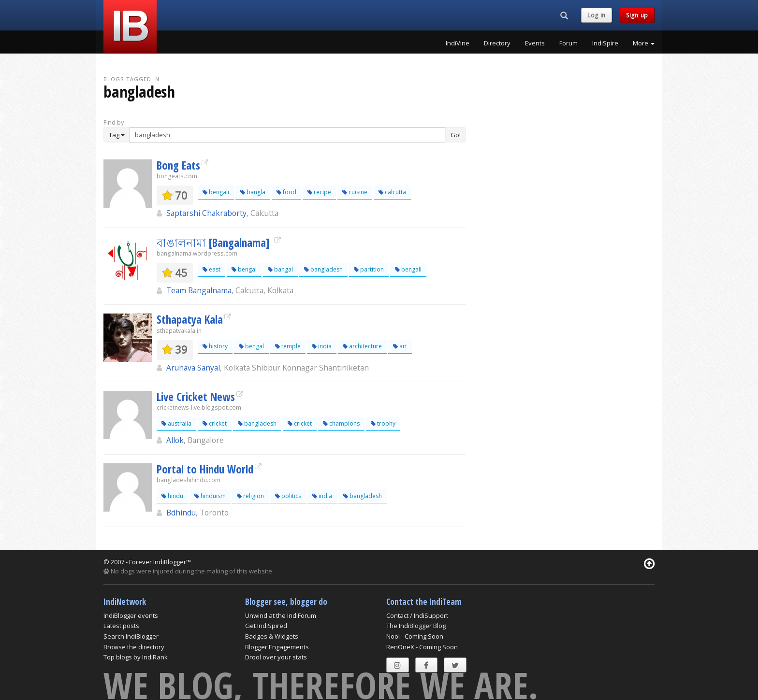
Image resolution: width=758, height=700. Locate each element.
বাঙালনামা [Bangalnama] (215, 243)
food (286, 192)
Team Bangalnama (199, 290)
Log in (597, 15)
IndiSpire (605, 43)
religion (250, 496)
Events (535, 43)
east (211, 269)
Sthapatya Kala (190, 319)
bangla (253, 192)
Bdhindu (181, 513)
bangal (280, 269)
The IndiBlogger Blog (416, 626)
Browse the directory (134, 647)
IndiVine (458, 43)
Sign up (637, 15)
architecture (362, 346)
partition (369, 269)
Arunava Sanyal (193, 368)
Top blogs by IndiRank (136, 657)
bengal (244, 269)
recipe (319, 192)
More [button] (644, 43)
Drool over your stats (276, 657)
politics (288, 496)
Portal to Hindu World (205, 469)
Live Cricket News (196, 397)
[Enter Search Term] (288, 135)
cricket (215, 423)
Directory (497, 43)
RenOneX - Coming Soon (422, 647)
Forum (568, 43)
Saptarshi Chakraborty (206, 213)
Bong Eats (178, 165)
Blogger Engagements (277, 647)
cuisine (355, 192)
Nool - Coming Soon (415, 636)
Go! (456, 135)
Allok (175, 440)
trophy (383, 423)
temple (288, 346)
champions (341, 423)
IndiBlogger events (131, 615)
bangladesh (323, 269)
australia (176, 423)
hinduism (210, 496)
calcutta (392, 192)
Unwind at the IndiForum (281, 615)
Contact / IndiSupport (417, 615)
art (400, 346)
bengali (216, 192)
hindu (172, 496)
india (322, 346)
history (215, 346)
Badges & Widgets (272, 636)
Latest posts (121, 626)
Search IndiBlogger (131, 636)
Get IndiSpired (266, 626)
